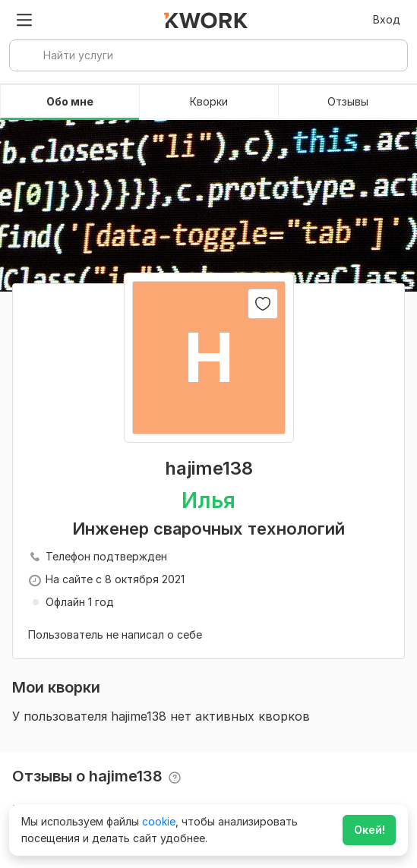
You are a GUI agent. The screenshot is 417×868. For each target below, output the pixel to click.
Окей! (370, 830)
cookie (159, 821)
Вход (387, 19)
